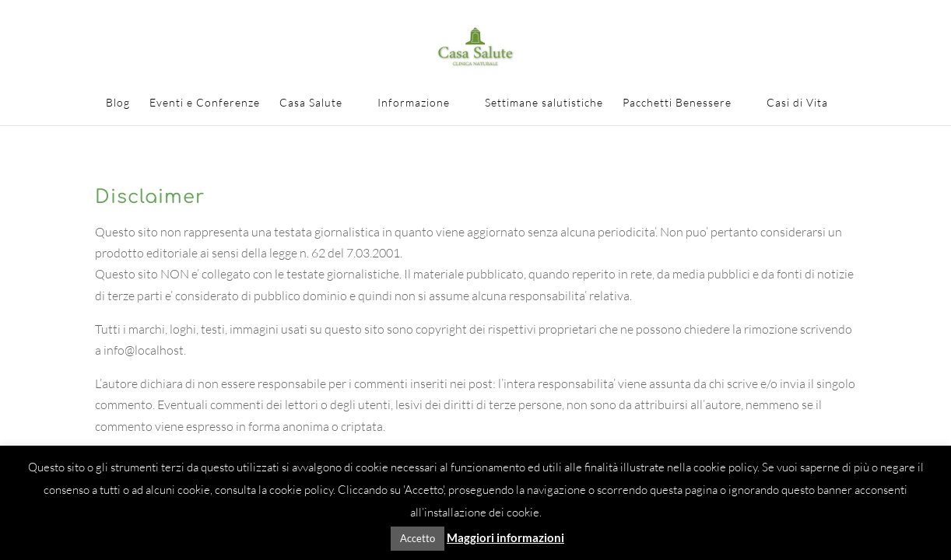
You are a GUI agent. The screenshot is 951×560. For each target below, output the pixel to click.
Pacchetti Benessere (677, 103)
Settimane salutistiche (544, 103)
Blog (118, 103)
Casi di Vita (797, 103)
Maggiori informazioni (505, 537)
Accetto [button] (418, 538)
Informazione (414, 103)
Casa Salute (311, 103)
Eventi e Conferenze (205, 103)
